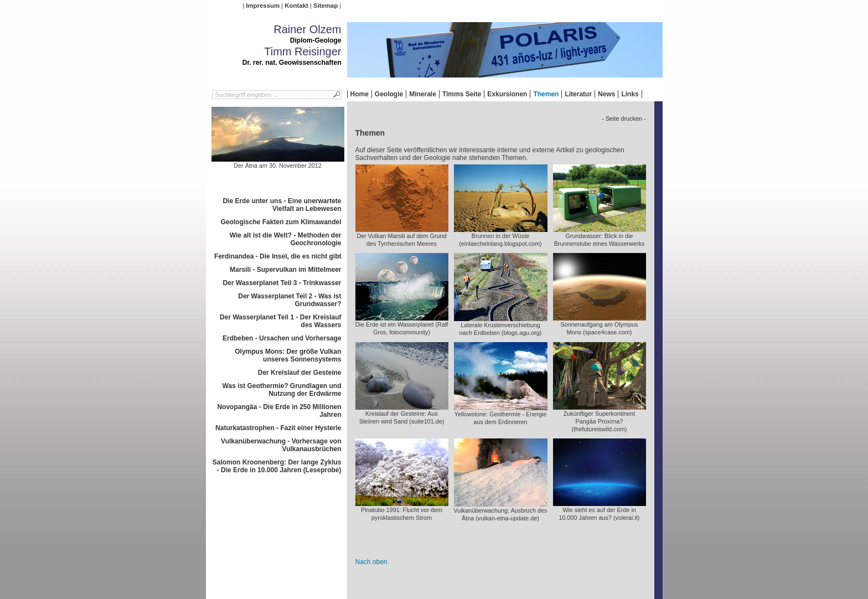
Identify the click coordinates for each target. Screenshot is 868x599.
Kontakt (296, 6)
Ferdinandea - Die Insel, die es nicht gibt (278, 256)
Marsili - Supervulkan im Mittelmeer (285, 270)
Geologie (389, 94)
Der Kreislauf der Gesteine (300, 373)
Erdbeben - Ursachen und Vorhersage (282, 338)
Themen (546, 94)
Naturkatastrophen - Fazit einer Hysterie (278, 428)
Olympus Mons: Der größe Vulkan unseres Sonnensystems (288, 355)
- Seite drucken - (624, 118)
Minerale (423, 94)
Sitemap (325, 6)
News (606, 94)
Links (630, 94)
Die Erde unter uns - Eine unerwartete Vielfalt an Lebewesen (282, 205)
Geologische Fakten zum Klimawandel (281, 222)
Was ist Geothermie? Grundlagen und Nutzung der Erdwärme (282, 390)
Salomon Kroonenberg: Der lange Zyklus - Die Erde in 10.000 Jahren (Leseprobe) (277, 466)
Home (360, 94)
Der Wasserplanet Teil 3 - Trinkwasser (282, 283)
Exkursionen (507, 94)
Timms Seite (462, 94)
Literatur (578, 94)
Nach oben (371, 562)
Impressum (263, 6)
